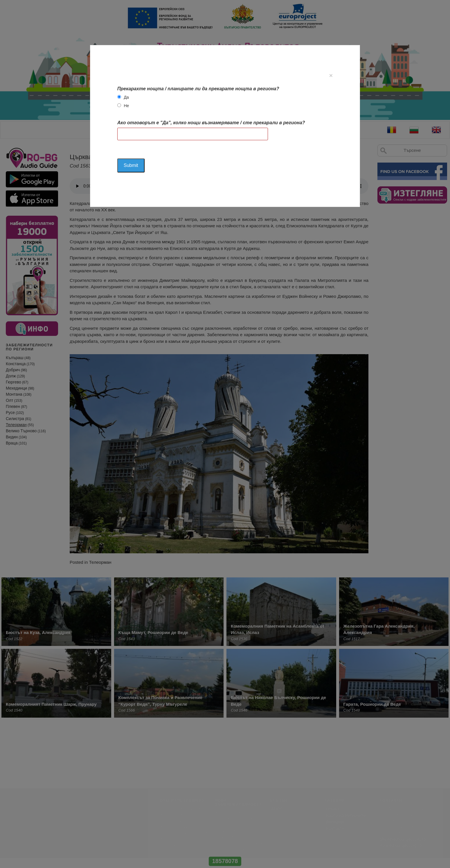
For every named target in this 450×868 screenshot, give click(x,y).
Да (126, 97)
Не (126, 106)
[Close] (331, 75)
